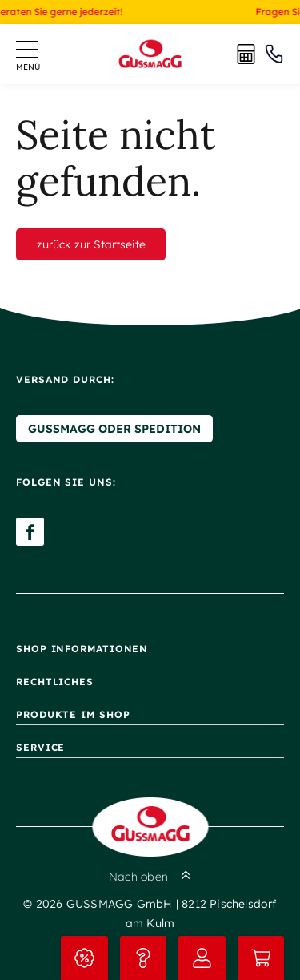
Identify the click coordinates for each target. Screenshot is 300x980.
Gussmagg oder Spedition (114, 429)
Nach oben (150, 877)
